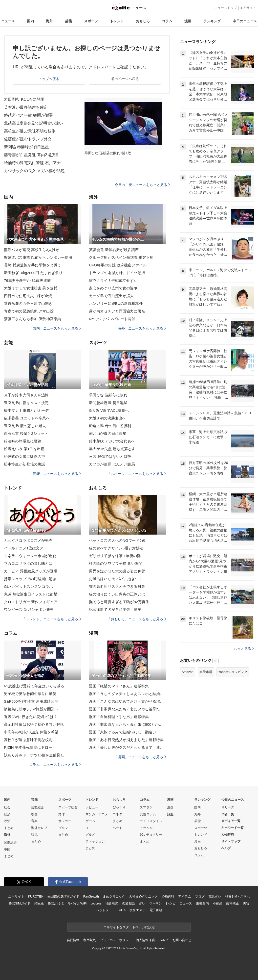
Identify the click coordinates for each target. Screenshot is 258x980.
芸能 (68, 21)
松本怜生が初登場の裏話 (24, 464)
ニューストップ (226, 8)
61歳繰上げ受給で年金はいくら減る (34, 686)
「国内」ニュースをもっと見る (55, 328)
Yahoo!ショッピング (233, 672)
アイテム (184, 896)
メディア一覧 (231, 821)
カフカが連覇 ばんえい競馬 (112, 464)
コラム (167, 21)
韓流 (34, 835)
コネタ (118, 814)
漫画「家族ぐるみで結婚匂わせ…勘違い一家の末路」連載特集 (128, 732)
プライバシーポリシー (116, 940)
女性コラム (148, 814)
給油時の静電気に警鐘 (23, 441)
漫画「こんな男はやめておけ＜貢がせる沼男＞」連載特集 (128, 701)
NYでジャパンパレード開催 (112, 319)
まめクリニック (114, 896)
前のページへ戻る (125, 79)
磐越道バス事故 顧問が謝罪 (28, 115)
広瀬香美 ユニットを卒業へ (27, 418)
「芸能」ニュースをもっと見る (55, 474)
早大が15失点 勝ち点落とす (112, 449)
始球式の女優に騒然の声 (24, 456)
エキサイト (248, 8)
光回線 (39, 903)
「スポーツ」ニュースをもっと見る (137, 474)
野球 (62, 814)
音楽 (34, 821)
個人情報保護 (145, 940)
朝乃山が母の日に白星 (108, 433)
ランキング (212, 21)
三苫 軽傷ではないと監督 (110, 456)
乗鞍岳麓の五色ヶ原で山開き (28, 303)
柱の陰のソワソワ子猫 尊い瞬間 (116, 563)
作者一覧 (228, 814)
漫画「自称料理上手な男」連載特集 (119, 717)
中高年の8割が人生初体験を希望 (31, 732)
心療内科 (168, 896)
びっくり (119, 807)
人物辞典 (228, 835)
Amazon (188, 672)
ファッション (95, 841)
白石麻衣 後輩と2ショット (26, 433)
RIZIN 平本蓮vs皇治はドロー (28, 747)
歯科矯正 (232, 903)
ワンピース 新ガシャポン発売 (29, 609)
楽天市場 (206, 672)
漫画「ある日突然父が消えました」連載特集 (126, 740)
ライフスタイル (151, 821)
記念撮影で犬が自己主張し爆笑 (115, 609)
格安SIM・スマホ (237, 896)
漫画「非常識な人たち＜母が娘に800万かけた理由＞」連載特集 (128, 724)
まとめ (9, 828)
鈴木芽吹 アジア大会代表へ (112, 441)
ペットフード (105, 910)
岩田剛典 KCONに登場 (24, 99)
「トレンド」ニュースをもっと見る (52, 619)
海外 (49, 21)
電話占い (215, 896)
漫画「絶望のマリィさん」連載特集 (119, 686)
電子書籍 (156, 910)
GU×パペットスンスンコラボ (28, 586)
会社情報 (73, 940)
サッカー (65, 821)
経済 (7, 814)
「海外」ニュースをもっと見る (140, 328)
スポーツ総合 (68, 807)
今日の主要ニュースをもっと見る (142, 185)
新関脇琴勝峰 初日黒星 (108, 403)
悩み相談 (112, 903)
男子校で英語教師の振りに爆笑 (30, 694)
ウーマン (156, 903)
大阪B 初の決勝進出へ (108, 418)
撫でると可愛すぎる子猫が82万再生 (119, 602)
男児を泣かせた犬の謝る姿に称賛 (117, 571)
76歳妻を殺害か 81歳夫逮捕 (27, 280)
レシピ (171, 903)
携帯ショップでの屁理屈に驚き (30, 579)
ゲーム (90, 821)
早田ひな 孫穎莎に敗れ (108, 395)
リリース (228, 807)
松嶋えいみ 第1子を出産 (24, 449)
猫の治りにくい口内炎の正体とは (117, 594)
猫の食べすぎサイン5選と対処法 (116, 548)
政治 (7, 821)
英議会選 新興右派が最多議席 (114, 250)
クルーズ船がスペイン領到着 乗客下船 (121, 257)
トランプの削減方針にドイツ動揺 (117, 273)
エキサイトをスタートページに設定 (129, 927)
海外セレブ (39, 828)
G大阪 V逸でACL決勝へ (109, 410)
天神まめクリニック (143, 896)
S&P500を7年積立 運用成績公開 (31, 701)
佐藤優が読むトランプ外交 (28, 139)
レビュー (92, 807)
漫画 (188, 21)
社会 (7, 807)
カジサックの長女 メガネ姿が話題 (34, 171)
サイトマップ (231, 841)
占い (142, 903)
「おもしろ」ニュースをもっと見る (137, 619)
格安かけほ (56, 903)
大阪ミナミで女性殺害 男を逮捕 (31, 288)
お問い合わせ (182, 940)
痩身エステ (137, 910)
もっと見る (244, 648)
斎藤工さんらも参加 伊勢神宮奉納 (32, 319)
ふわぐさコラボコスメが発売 (28, 540)
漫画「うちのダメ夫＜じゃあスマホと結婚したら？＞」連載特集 (128, 694)
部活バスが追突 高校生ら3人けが (32, 250)
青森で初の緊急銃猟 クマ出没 (29, 311)
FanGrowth (91, 896)
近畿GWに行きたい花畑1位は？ (31, 717)
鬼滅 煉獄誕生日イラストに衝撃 (31, 594)
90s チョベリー (151, 835)
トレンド (117, 21)
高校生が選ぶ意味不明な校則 (30, 131)
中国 (7, 849)
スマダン (146, 807)
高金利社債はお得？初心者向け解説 (34, 724)
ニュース (8, 21)
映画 (34, 814)
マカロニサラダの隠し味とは (28, 563)
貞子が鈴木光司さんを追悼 (26, 395)
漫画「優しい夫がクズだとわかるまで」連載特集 (128, 747)
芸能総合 (38, 807)
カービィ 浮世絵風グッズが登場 (31, 571)
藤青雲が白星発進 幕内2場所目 (32, 155)
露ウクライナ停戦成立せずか (113, 280)
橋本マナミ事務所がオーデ (26, 410)
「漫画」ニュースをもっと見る (140, 757)
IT (87, 828)
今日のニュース (245, 21)
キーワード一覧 (232, 828)
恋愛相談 (128, 903)
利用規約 (90, 940)
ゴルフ (63, 828)
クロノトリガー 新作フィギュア (31, 602)
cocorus (96, 903)
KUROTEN (36, 896)
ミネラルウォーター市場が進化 (30, 556)
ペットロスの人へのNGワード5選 (117, 540)
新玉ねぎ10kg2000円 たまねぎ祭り (33, 273)
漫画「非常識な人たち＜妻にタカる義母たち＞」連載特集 (128, 709)
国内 (30, 21)
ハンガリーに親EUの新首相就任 (116, 303)
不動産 (218, 903)
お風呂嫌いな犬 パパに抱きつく (116, 579)
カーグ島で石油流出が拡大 (111, 296)
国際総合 (10, 842)
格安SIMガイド (19, 903)
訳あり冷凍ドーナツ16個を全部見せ (34, 755)
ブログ (200, 896)
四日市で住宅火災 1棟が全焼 (28, 296)
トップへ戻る (49, 79)
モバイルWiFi (77, 903)
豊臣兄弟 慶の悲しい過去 (25, 426)
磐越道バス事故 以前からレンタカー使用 (38, 257)
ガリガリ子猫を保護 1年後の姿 (115, 556)
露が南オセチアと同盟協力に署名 (117, 311)
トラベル (146, 828)
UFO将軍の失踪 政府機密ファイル (118, 265)
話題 (170, 814)
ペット (118, 828)
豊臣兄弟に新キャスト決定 (26, 403)
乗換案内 (202, 903)
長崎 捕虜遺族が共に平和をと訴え (32, 265)
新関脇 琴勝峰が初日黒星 (26, 147)
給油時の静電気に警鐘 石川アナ (32, 163)
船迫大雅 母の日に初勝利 (110, 426)
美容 (246, 903)
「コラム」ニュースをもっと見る (53, 765)
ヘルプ (226, 848)
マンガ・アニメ (97, 814)
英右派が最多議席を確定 (26, 107)
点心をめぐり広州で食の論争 (113, 288)
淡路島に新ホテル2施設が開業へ (31, 709)
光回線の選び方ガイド (63, 896)
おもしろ (143, 21)
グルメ (90, 835)
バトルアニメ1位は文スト (26, 548)
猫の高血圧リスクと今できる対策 (117, 586)
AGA (122, 910)
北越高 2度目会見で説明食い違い (33, 123)
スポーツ (91, 21)
